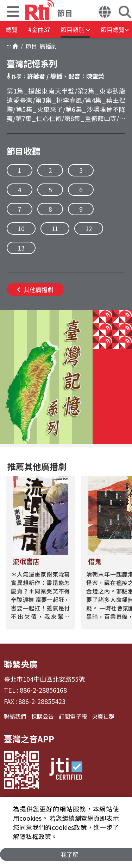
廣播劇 (47, 46)
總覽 (12, 29)
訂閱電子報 (73, 716)
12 (89, 228)
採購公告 (43, 716)
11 (55, 228)
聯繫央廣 (21, 664)
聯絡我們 (15, 716)
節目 (30, 46)
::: (9, 46)
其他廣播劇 (35, 290)
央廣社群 (103, 716)
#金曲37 (39, 29)
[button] (13, 13)
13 (21, 248)
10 (21, 228)
